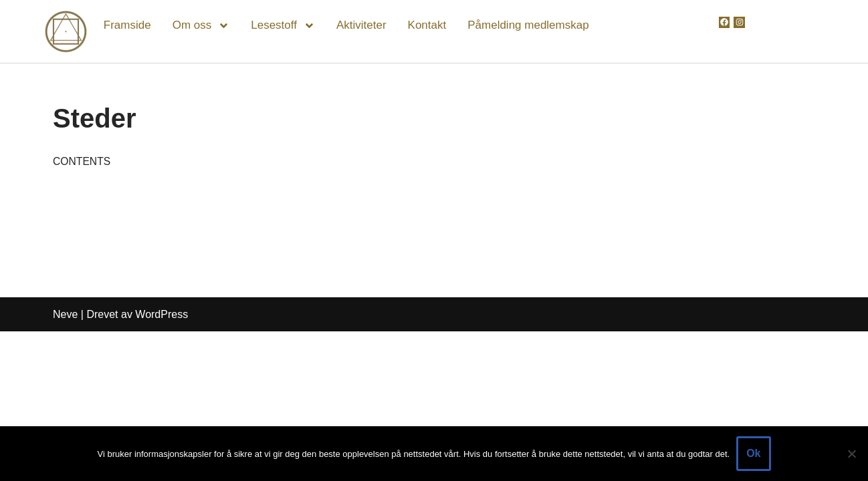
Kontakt (427, 25)
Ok (753, 453)
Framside (127, 25)
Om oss (201, 26)
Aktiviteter (361, 25)
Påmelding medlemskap (528, 25)
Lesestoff (283, 26)
